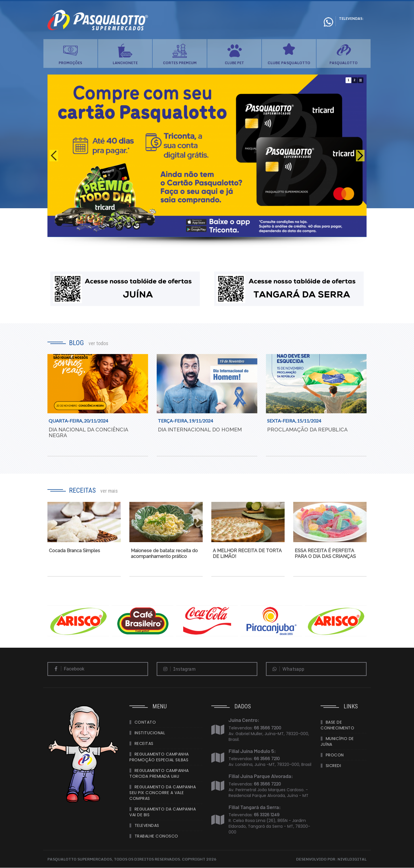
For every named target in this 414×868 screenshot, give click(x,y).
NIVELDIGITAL (352, 859)
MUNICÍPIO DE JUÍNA (337, 742)
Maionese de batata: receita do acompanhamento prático (164, 554)
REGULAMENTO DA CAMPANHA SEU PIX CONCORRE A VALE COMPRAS (163, 793)
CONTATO (145, 722)
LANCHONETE (125, 63)
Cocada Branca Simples (74, 551)
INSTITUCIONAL (150, 733)
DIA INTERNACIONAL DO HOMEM (200, 430)
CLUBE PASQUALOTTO (289, 63)
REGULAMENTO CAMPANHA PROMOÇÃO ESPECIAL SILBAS (159, 757)
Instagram (178, 669)
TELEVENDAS (147, 826)
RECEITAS (144, 744)
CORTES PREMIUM (180, 63)
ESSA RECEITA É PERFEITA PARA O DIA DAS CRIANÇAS (325, 554)
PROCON (335, 755)
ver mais (109, 491)
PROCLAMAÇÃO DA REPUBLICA (307, 430)
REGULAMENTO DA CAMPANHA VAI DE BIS (163, 812)
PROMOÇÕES (70, 63)
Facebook (68, 669)
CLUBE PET (234, 63)
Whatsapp (287, 669)
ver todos (98, 343)
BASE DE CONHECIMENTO (337, 725)
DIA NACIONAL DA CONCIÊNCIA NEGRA (88, 433)
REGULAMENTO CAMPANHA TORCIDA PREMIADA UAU (159, 774)
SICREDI (333, 766)
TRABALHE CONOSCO (156, 836)
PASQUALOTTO (344, 63)
